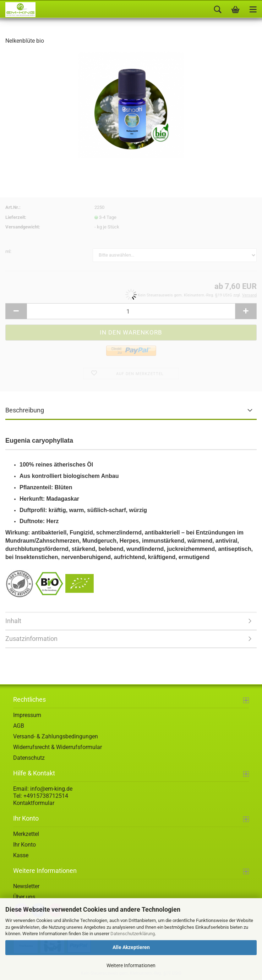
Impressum (27, 715)
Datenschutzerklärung (133, 934)
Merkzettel (26, 834)
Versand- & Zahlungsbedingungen (56, 736)
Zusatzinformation (31, 639)
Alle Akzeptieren (131, 947)
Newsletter (26, 886)
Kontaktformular (34, 803)
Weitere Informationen (131, 965)
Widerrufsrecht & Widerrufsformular (58, 747)
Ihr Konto (24, 845)
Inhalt (13, 621)
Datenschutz (29, 758)
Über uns (24, 897)
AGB (19, 726)
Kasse (21, 855)
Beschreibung (25, 410)
